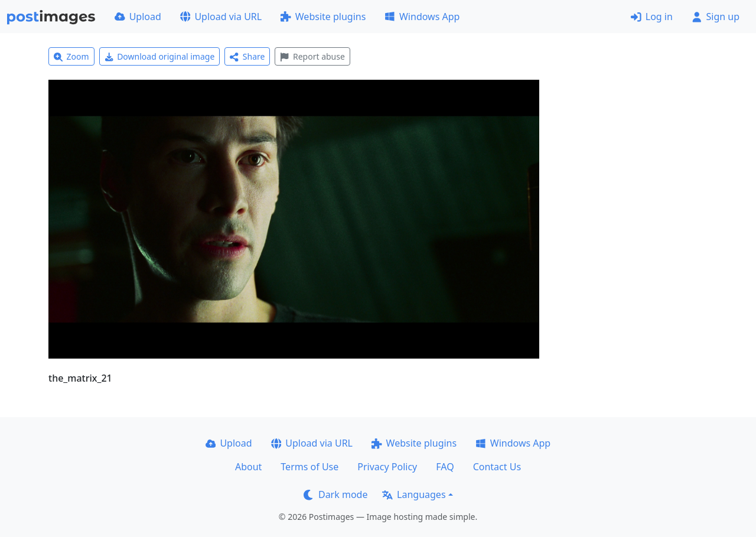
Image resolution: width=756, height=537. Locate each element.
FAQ (445, 467)
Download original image (160, 56)
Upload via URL (221, 17)
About (248, 467)
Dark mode (335, 494)
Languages (414, 494)
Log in (652, 17)
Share (247, 56)
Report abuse (312, 56)
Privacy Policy (387, 467)
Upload (138, 17)
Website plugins (323, 17)
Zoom (71, 56)
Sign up (716, 17)
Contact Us (497, 467)
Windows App (422, 17)
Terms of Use (309, 467)
